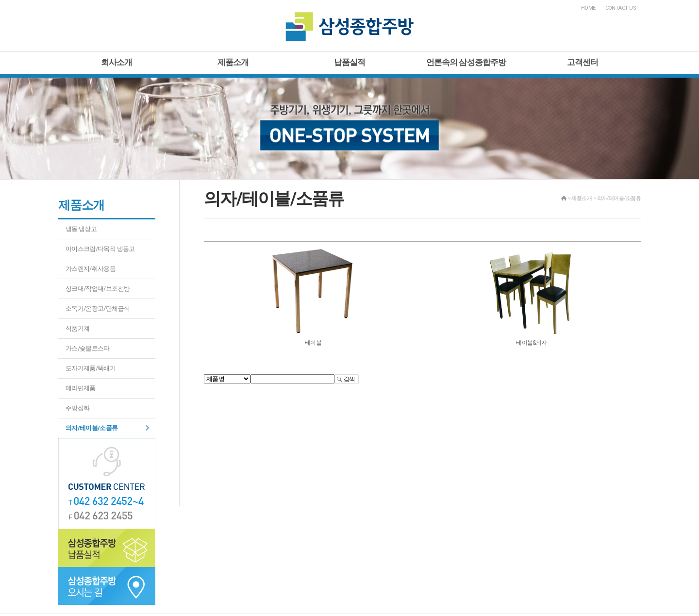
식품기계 (77, 328)
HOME (588, 8)
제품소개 (233, 62)
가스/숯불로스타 (88, 348)
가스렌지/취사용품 (91, 269)
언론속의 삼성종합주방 (466, 62)
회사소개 (117, 62)
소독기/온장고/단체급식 (98, 308)
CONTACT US (621, 8)
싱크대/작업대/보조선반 (98, 289)
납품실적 (350, 62)
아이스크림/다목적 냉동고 (100, 249)
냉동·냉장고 (81, 229)
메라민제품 (81, 388)
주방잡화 (77, 408)
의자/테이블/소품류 (92, 428)
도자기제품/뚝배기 (91, 368)
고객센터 (583, 62)
